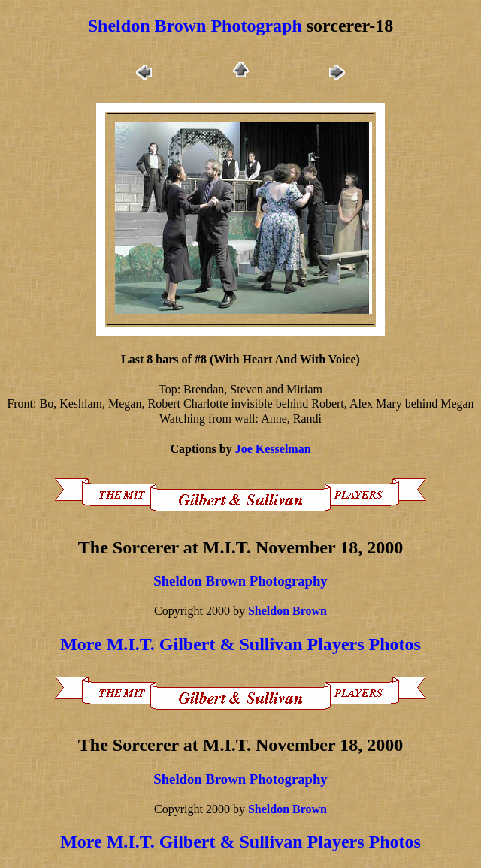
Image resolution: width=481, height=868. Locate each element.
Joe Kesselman (273, 449)
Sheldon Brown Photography (240, 581)
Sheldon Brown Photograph (195, 26)
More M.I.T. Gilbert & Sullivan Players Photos (240, 644)
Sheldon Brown (287, 611)
